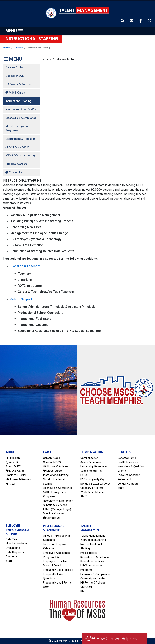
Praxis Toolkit (89, 553)
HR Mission (13, 458)
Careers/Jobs (14, 67)
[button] (123, 21)
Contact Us (14, 172)
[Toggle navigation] (14, 31)
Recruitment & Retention (21, 139)
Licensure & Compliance (21, 118)
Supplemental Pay (91, 471)
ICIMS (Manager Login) (20, 156)
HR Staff (11, 484)
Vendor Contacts (128, 484)
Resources (13, 557)
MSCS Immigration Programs (17, 128)
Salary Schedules (91, 462)
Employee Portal (16, 475)
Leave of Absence (129, 475)
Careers (18, 48)
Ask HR (12, 462)
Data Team (13, 540)
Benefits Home (127, 458)
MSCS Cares (15, 93)
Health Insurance (128, 462)
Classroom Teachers (25, 266)
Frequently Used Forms (57, 583)
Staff (84, 497)
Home (6, 48)
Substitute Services (17, 147)
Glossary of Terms (92, 488)
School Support (21, 299)
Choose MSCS (15, 76)
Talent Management (93, 536)
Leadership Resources (94, 466)
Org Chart (86, 587)
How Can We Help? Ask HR (119, 638)
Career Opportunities (93, 579)
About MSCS (14, 466)
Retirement (124, 479)
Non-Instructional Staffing (22, 110)
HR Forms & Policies (19, 84)
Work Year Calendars (93, 492)
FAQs (84, 475)
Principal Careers (16, 164)
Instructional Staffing (18, 101)
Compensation (89, 458)
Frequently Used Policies (58, 570)
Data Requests (15, 552)
